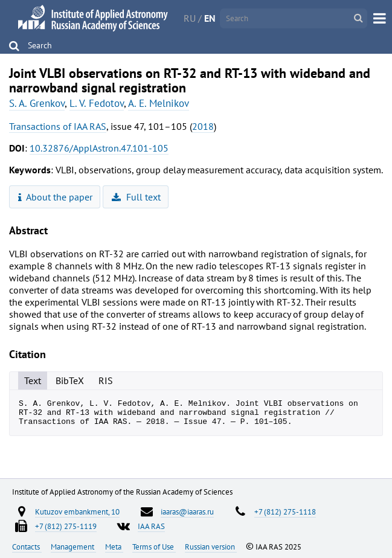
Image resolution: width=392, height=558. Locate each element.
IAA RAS (151, 526)
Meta (114, 547)
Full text (136, 197)
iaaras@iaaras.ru (187, 512)
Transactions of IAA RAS (58, 126)
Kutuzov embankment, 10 (77, 512)
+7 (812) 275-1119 (66, 526)
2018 (203, 126)
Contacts (27, 547)
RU (190, 18)
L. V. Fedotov (97, 103)
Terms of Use (154, 547)
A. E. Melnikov (159, 103)
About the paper (56, 197)
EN (210, 18)
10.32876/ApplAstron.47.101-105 (99, 148)
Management (73, 547)
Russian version (211, 547)
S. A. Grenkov (37, 103)
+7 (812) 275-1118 (285, 512)
